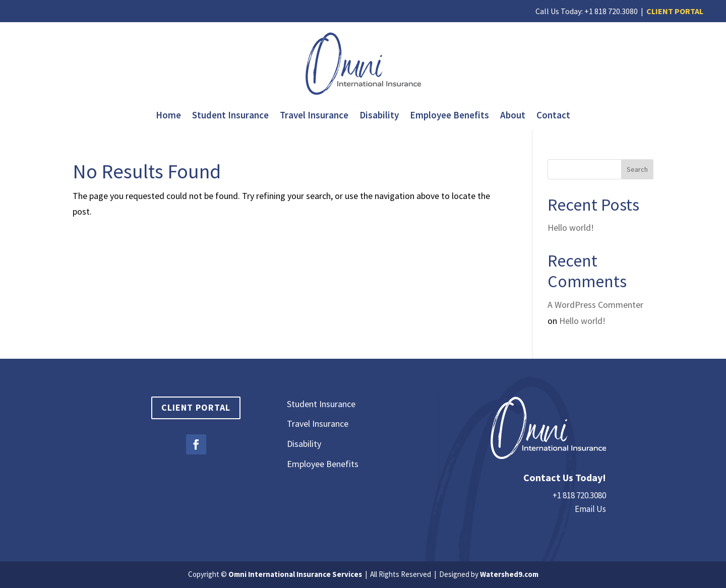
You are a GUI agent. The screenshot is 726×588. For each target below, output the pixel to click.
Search (637, 169)
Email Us (590, 509)
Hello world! (571, 227)
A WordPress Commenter (595, 305)
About (513, 116)
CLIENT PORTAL (675, 11)
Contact (553, 116)
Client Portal (196, 407)
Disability (379, 116)
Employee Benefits (449, 116)
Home (168, 116)
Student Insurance (230, 116)
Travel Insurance (314, 116)
